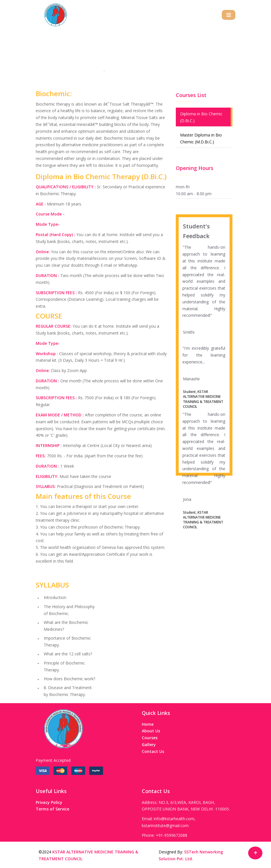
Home (96, 73)
